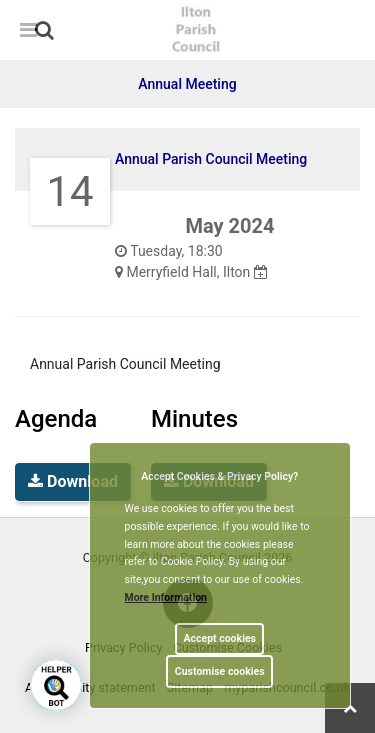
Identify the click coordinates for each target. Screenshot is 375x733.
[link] (44, 30)
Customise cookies (220, 671)
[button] (46, 32)
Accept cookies (219, 638)
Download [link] (73, 481)
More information (166, 597)
